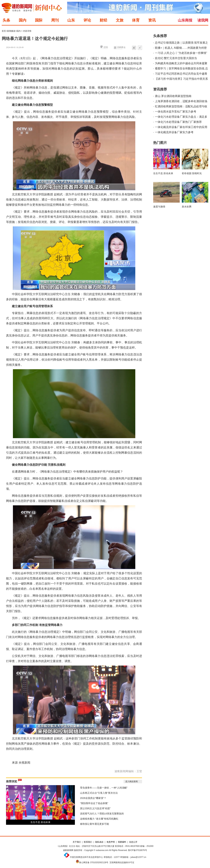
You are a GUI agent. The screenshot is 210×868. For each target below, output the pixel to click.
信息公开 (133, 842)
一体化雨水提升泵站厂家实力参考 (176, 112)
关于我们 (77, 842)
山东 (71, 20)
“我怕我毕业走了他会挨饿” (94, 803)
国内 (23, 20)
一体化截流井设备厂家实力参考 (174, 132)
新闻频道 (11, 31)
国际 (39, 20)
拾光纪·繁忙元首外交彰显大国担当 (176, 58)
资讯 (152, 20)
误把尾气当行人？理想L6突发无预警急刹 (102, 814)
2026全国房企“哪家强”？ (93, 798)
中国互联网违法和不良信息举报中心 (86, 857)
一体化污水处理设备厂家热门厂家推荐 (178, 122)
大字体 (140, 48)
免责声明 (111, 842)
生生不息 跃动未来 (40, 822)
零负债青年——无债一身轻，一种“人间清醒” (104, 788)
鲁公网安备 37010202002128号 (94, 862)
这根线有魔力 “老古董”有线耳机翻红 (99, 819)
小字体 (134, 48)
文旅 (120, 20)
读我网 (203, 20)
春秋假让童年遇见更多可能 (94, 824)
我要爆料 (122, 842)
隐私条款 (99, 842)
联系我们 (88, 842)
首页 (4, 31)
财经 (103, 20)
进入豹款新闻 (132, 782)
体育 (136, 20)
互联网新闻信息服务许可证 (122, 862)
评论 (87, 20)
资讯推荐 (160, 89)
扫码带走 (122, 47)
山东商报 (185, 20)
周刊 (55, 20)
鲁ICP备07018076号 (137, 850)
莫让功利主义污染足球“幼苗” (95, 808)
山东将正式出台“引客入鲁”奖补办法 (99, 793)
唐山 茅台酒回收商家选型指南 (173, 96)
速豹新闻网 (68, 850)
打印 (106, 47)
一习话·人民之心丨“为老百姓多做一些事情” (181, 53)
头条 (6, 20)
